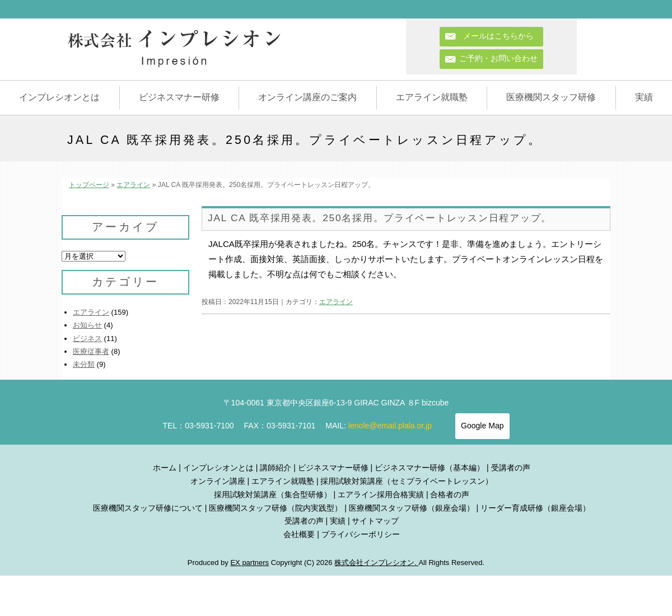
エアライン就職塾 (432, 97)
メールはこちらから (502, 36)
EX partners (249, 563)
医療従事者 (91, 351)
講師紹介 (276, 468)
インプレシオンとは (59, 97)
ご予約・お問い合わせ (498, 58)
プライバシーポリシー (361, 534)
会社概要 (299, 534)
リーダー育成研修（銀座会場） (535, 508)
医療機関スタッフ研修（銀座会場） (412, 508)
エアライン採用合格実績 (381, 494)
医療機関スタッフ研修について (148, 508)
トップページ (89, 185)
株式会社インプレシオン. (376, 563)
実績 (644, 97)
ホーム (165, 468)
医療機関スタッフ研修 (551, 97)
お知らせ (87, 325)
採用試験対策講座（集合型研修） (273, 494)
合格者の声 (450, 494)
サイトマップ (375, 521)
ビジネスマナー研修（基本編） (430, 468)
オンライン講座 (218, 481)
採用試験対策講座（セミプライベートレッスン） (407, 481)
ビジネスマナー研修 (179, 97)
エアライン (133, 185)
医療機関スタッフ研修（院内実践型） (276, 508)
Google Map (482, 426)
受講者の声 (511, 468)
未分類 (84, 364)
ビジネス (87, 339)
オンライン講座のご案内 (307, 97)
